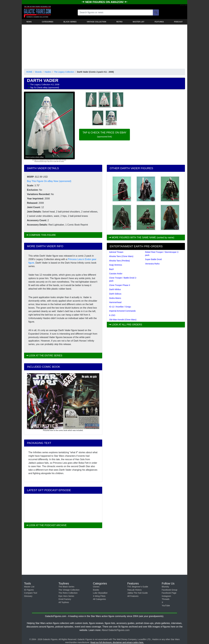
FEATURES (159, 22)
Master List (29, 587)
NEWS (29, 22)
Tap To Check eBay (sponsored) (45, 88)
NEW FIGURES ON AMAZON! (105, 2)
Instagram (166, 596)
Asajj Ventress (116, 265)
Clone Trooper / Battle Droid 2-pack (123, 279)
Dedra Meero (115, 298)
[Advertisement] (105, 46)
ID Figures (29, 590)
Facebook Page (169, 593)
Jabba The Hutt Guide (138, 593)
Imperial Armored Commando (122, 311)
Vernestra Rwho (152, 264)
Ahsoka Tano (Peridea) (119, 261)
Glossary (28, 596)
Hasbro (48, 72)
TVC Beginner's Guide (138, 587)
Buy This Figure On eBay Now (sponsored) (49, 181)
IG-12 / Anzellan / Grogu (120, 307)
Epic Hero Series (66, 596)
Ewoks (96, 590)
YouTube (166, 606)
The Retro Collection (68, 593)
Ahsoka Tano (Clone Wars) (121, 256)
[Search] (156, 12)
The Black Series (66, 587)
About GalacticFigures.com (116, 630)
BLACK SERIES (70, 22)
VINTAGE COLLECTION (96, 22)
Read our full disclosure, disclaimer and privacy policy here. (117, 642)
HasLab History (134, 590)
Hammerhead (115, 302)
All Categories (99, 599)
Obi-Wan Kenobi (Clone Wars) (123, 320)
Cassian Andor (116, 274)
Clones (96, 587)
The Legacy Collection (64, 72)
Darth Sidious (115, 294)
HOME (29, 72)
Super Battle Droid (153, 259)
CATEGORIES (48, 22)
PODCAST (178, 22)
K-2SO (112, 315)
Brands (38, 72)
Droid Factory (65, 599)
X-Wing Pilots (99, 596)
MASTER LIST (138, 22)
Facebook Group (169, 590)
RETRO (119, 22)
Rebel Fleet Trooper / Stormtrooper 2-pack (162, 254)
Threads (166, 599)
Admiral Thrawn (116, 252)
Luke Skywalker (100, 593)
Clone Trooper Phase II (120, 285)
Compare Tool (31, 593)
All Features (133, 596)
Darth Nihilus (115, 289)
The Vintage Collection (69, 590)
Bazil (111, 269)
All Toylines (64, 602)
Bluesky (165, 587)
